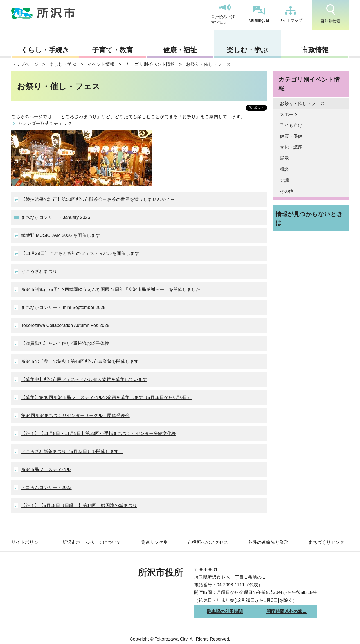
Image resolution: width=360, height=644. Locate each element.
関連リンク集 (154, 542)
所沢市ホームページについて (92, 542)
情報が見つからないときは (309, 218)
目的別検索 (330, 14)
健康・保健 (291, 136)
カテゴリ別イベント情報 (150, 64)
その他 (287, 191)
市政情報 (315, 50)
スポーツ (289, 114)
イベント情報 (101, 64)
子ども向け (291, 125)
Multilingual (259, 14)
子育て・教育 (113, 50)
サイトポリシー (27, 542)
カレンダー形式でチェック (45, 123)
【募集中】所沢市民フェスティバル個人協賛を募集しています (84, 379)
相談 (284, 169)
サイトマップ (291, 14)
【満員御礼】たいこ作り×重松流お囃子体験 (65, 343)
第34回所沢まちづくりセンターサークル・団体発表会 (75, 415)
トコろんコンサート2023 (46, 487)
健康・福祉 (180, 50)
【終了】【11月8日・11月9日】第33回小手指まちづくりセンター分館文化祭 (99, 433)
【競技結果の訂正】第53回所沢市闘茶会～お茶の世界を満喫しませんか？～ (98, 199)
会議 (284, 180)
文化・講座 (291, 147)
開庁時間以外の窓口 (287, 612)
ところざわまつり (39, 271)
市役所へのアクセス (208, 542)
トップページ (25, 64)
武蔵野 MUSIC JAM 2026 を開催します (61, 235)
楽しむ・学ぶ (247, 50)
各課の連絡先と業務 (268, 542)
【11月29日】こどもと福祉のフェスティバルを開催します (80, 253)
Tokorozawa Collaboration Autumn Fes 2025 (65, 325)
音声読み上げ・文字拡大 (225, 14)
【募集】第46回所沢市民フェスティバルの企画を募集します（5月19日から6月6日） (106, 397)
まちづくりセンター (328, 542)
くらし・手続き (45, 50)
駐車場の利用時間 (225, 612)
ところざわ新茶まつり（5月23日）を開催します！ (72, 451)
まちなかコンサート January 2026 (56, 217)
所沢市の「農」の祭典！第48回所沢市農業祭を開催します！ (82, 361)
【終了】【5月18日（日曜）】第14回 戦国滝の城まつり (79, 505)
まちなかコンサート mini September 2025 (63, 307)
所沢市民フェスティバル (46, 469)
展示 (284, 158)
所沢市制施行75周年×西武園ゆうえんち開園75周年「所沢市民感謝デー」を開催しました (111, 289)
